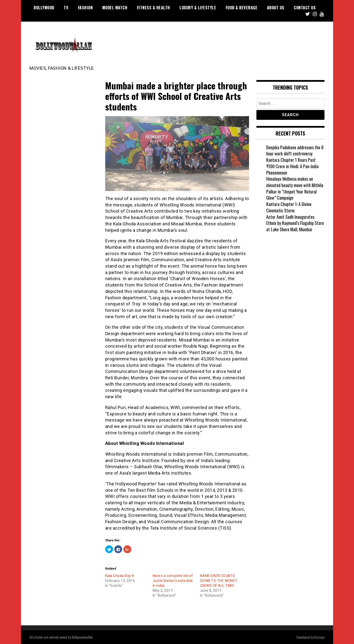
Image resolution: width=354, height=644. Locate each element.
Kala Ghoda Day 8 (120, 576)
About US (276, 8)
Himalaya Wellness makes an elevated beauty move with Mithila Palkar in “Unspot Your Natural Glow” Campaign (295, 188)
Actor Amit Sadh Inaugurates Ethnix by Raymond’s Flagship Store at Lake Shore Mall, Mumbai (295, 223)
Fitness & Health (154, 8)
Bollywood (44, 8)
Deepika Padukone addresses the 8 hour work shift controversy (295, 151)
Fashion (85, 8)
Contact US (305, 8)
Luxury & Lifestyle (198, 8)
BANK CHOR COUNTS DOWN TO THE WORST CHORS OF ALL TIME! (219, 581)
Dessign (319, 637)
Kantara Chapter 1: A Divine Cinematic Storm (289, 207)
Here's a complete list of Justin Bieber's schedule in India (173, 581)
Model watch (115, 8)
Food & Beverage (242, 8)
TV (66, 8)
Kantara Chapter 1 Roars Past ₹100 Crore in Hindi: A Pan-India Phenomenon (292, 166)
